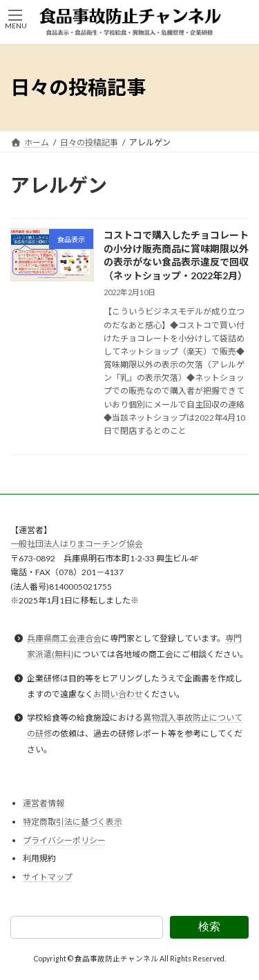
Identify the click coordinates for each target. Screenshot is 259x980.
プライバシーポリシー (64, 840)
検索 (209, 927)
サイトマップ (48, 877)
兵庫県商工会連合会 (64, 639)
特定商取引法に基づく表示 (73, 822)
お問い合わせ (118, 694)
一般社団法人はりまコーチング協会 (77, 544)
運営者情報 (44, 804)
